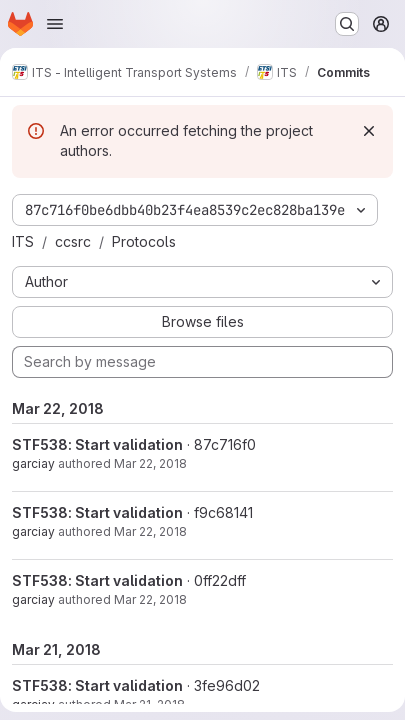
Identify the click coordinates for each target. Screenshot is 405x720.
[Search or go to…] (347, 24)
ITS (23, 241)
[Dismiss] (369, 131)
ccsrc (73, 241)
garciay (33, 463)
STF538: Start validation (97, 444)
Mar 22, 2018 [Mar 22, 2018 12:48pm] (150, 531)
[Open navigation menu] (55, 24)
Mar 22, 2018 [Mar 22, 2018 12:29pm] (150, 599)
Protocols (144, 241)
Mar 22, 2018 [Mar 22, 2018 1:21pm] (150, 463)
